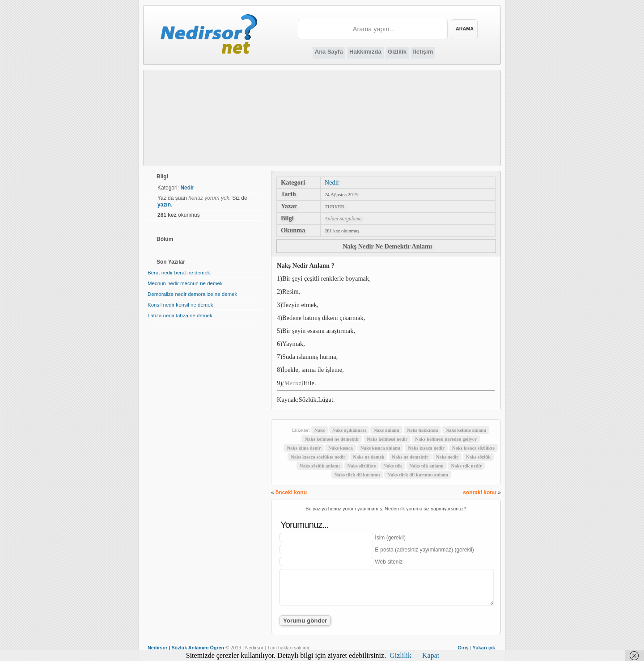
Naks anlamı (386, 430)
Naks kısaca (341, 448)
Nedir (332, 182)
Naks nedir (447, 457)
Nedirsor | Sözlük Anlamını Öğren (186, 648)
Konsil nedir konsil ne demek (180, 305)
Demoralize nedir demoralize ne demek (192, 294)
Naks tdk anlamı (427, 466)
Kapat (431, 655)
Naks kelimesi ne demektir (332, 439)
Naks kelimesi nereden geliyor (446, 439)
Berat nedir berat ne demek (179, 273)
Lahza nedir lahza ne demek (180, 316)
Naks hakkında (423, 430)
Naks (320, 430)
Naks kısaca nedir (426, 448)
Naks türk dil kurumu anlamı (418, 475)
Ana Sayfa (329, 52)
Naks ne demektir (410, 457)
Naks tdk (393, 466)
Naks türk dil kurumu (357, 475)
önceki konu (291, 493)
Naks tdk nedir (466, 466)
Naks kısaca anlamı (380, 448)
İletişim (423, 52)
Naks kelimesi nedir (387, 439)
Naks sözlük (479, 457)
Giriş (463, 648)
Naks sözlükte (362, 466)
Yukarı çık (484, 648)
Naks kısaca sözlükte (473, 448)
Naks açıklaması (349, 430)
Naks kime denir (304, 448)
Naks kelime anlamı (466, 430)
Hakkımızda (365, 52)
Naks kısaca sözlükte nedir (318, 457)
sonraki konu (480, 493)
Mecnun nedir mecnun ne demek (185, 283)
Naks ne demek (369, 457)
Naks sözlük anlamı (320, 466)
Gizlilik (397, 52)
